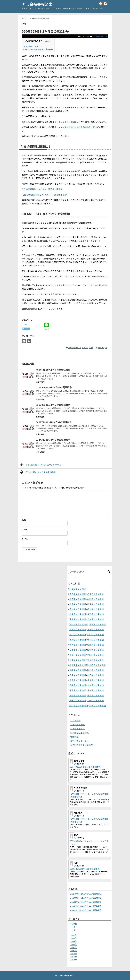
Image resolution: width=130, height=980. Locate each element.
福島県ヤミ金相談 (95, 604)
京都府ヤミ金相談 (78, 655)
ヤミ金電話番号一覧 (100, 36)
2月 (74, 927)
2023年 (74, 941)
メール (25, 529)
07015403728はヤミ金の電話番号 (54, 387)
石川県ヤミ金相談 (95, 629)
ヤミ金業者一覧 (77, 724)
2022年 (74, 944)
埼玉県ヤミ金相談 (95, 614)
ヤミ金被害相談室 (37, 4)
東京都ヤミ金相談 (78, 619)
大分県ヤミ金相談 (78, 700)
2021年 (74, 947)
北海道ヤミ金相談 (78, 589)
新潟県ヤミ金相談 (97, 624)
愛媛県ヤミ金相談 (78, 685)
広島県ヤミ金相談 (78, 675)
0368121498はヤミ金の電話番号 (85, 869)
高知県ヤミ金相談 (95, 685)
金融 (91, 347)
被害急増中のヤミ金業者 (82, 745)
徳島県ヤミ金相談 (78, 680)
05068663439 (74, 347)
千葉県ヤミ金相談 (95, 619)
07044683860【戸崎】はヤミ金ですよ (40, 465)
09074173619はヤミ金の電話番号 (86, 910)
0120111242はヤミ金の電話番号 (38, 472)
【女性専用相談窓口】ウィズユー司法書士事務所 (44, 195)
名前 (24, 520)
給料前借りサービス (79, 741)
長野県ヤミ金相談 (78, 640)
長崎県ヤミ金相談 (78, 695)
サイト (25, 539)
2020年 (74, 950)
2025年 (74, 935)
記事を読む (40, 382)
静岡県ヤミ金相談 (78, 645)
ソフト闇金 (75, 720)
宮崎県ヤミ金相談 (95, 700)
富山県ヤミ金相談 (78, 629)
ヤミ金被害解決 (77, 728)
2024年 (74, 938)
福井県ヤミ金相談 (78, 634)
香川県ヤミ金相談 (95, 680)
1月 (74, 930)
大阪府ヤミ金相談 (95, 655)
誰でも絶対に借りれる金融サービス (81, 127)
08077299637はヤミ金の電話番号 (54, 422)
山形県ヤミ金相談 (78, 604)
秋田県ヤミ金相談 (95, 599)
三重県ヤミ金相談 (78, 650)
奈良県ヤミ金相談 (95, 660)
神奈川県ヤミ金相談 (79, 624)
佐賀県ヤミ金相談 (95, 690)
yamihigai (102, 347)
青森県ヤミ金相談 (78, 594)
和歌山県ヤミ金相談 (79, 665)
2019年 (74, 953)
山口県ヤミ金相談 (95, 675)
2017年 (74, 960)
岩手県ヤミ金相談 (95, 594)
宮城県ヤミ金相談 (78, 599)
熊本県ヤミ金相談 (95, 695)
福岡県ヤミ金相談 (78, 690)
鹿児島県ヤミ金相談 (79, 706)
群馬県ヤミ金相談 (78, 614)
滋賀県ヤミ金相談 (95, 650)
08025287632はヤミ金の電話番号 (86, 906)
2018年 (74, 957)
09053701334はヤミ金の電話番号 (86, 898)
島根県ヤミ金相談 (78, 670)
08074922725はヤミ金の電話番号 (85, 767)
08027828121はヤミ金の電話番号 (86, 902)
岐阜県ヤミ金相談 (95, 640)
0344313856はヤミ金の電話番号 (53, 440)
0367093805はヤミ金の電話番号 (53, 405)
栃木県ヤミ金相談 (95, 609)
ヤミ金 (85, 347)
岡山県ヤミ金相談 (95, 670)
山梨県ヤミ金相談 (95, 634)
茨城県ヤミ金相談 (78, 609)
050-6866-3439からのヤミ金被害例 (38, 49)
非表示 (48, 41)
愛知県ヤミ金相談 (95, 645)
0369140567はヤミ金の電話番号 (53, 370)
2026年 (74, 924)
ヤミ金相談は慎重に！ (33, 46)
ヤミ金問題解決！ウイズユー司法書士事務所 (42, 189)
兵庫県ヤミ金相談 (78, 660)
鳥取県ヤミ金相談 (97, 665)
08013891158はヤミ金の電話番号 (86, 894)
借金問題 (74, 737)
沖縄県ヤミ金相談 (97, 706)
